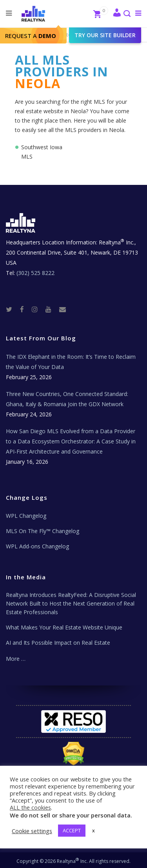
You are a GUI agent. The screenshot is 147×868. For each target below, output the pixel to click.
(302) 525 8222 (35, 273)
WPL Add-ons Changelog (37, 546)
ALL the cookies (30, 807)
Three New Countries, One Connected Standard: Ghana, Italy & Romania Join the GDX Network (67, 399)
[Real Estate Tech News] (63, 309)
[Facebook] (25, 309)
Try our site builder (105, 35)
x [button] (93, 830)
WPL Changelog (26, 516)
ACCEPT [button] (72, 830)
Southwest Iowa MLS (42, 152)
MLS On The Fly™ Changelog (43, 531)
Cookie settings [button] (32, 831)
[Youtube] (52, 309)
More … (16, 659)
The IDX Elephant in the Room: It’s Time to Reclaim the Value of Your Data (71, 362)
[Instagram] (38, 309)
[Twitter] (12, 309)
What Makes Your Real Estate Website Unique (64, 627)
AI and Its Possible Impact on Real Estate (58, 643)
